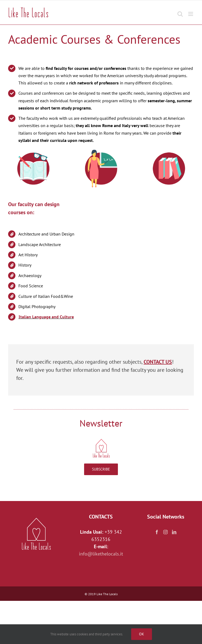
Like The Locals (107, 594)
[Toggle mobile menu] (191, 11)
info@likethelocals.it (101, 554)
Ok (142, 634)
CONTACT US (158, 362)
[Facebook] (157, 532)
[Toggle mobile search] (180, 11)
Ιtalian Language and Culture (46, 317)
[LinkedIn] (174, 532)
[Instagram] (165, 532)
